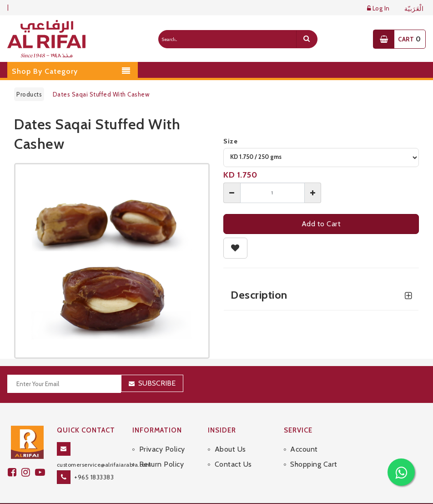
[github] (28, 472)
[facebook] (15, 472)
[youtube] (41, 472)
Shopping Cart (314, 464)
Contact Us (233, 464)
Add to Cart (321, 224)
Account (304, 449)
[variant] (321, 158)
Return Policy (162, 464)
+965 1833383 (94, 477)
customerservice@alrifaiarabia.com (104, 465)
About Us (230, 449)
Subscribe (157, 383)
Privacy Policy (162, 449)
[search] (307, 39)
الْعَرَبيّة (414, 9)
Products (29, 94)
